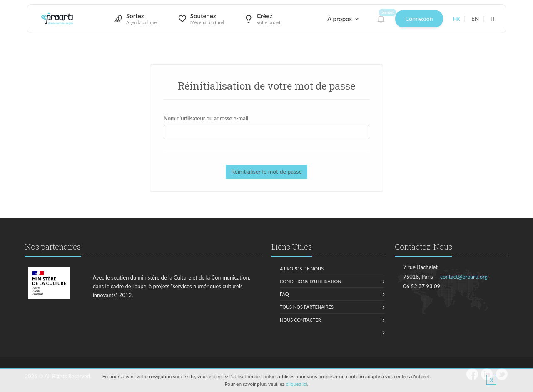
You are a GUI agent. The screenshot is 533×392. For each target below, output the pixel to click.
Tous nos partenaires (307, 307)
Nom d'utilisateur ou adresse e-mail (206, 118)
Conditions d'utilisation (311, 281)
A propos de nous (302, 268)
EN (475, 19)
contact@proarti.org (464, 277)
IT (493, 19)
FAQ (284, 294)
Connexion (419, 19)
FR (457, 19)
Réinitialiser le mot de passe (266, 171)
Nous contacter (300, 320)
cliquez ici (296, 384)
